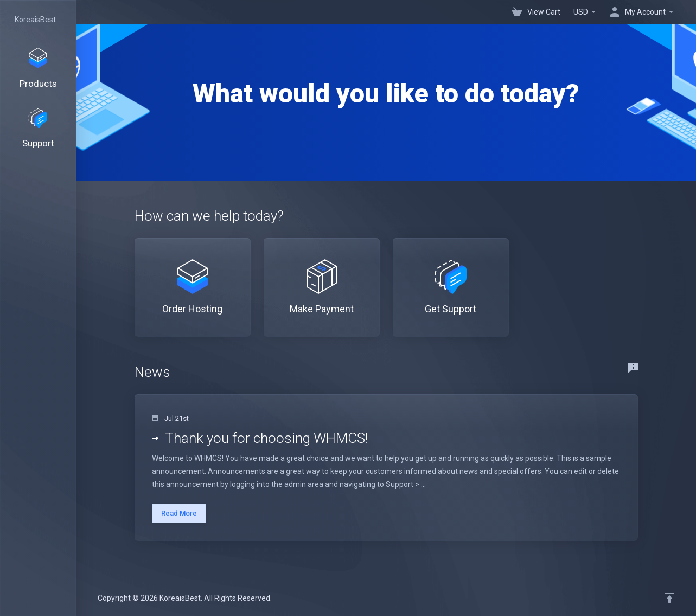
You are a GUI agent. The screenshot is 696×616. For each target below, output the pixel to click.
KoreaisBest (35, 20)
